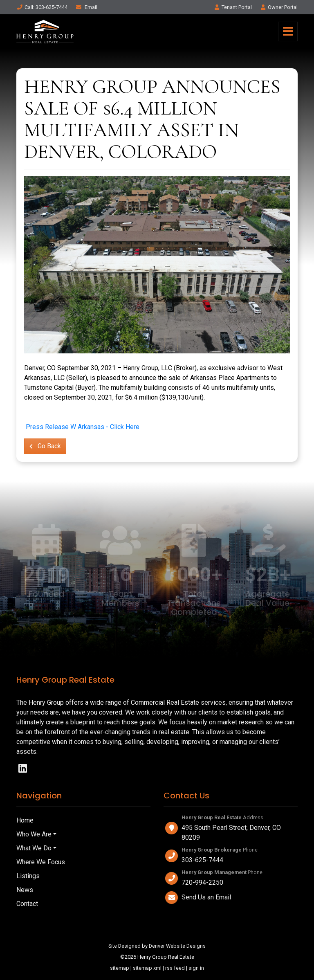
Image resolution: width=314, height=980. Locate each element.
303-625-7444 (202, 860)
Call (42, 7)
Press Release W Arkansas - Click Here (83, 427)
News (25, 890)
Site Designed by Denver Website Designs (157, 946)
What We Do (34, 848)
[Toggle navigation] (288, 31)
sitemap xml (147, 968)
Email (86, 7)
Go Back (45, 446)
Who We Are (34, 834)
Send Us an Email (206, 897)
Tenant (233, 7)
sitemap (120, 968)
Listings (28, 876)
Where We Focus (41, 862)
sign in (196, 968)
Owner (279, 7)
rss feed (175, 968)
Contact (27, 904)
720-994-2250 (202, 882)
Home (25, 820)
